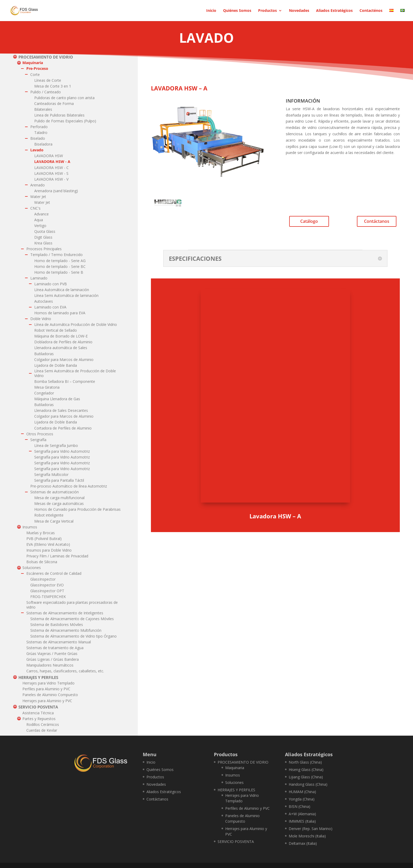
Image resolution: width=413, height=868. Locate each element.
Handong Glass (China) (308, 784)
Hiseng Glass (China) (306, 770)
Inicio (211, 11)
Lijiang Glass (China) (306, 777)
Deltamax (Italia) (303, 843)
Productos (267, 11)
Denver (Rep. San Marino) (311, 829)
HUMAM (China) (302, 792)
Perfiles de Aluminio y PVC (247, 808)
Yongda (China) (302, 799)
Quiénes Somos (237, 11)
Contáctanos (377, 221)
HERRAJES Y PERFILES (236, 790)
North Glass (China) (305, 762)
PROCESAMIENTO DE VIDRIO (243, 762)
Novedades (299, 11)
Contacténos (371, 11)
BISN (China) (299, 806)
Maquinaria (235, 768)
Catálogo (309, 221)
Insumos (233, 775)
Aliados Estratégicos (334, 11)
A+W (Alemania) (302, 814)
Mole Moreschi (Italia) (307, 836)
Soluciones (234, 782)
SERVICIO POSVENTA (236, 842)
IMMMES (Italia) (302, 821)
